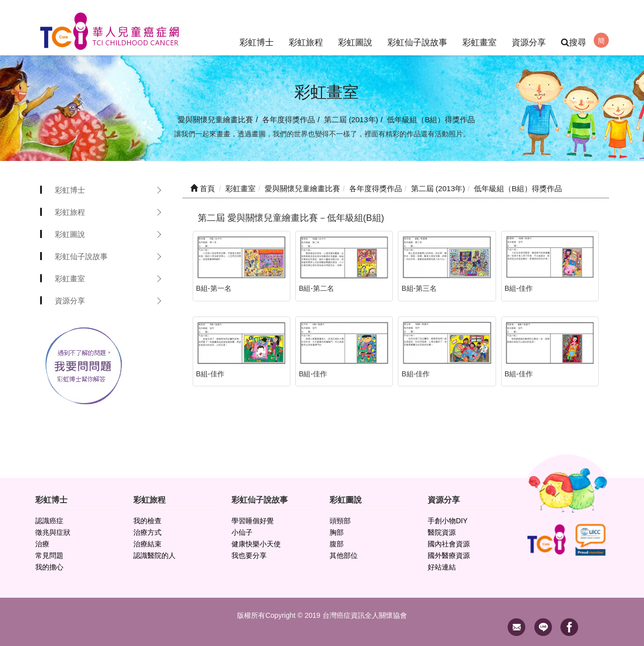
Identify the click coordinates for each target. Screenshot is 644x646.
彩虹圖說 (355, 27)
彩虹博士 (257, 27)
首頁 (203, 188)
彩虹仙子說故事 (417, 27)
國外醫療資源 (449, 555)
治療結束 (147, 544)
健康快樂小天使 (256, 544)
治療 (42, 544)
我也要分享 (249, 555)
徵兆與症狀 (53, 532)
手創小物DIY (448, 521)
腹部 (337, 544)
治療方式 (147, 532)
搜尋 (574, 43)
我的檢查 (147, 521)
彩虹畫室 (479, 27)
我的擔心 (49, 567)
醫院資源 (442, 532)
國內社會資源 (449, 544)
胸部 (337, 532)
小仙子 (242, 532)
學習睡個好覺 (253, 521)
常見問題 (49, 555)
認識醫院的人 (154, 555)
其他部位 (344, 555)
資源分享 (529, 27)
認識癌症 (49, 521)
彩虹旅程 (306, 27)
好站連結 (442, 567)
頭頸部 (340, 521)
